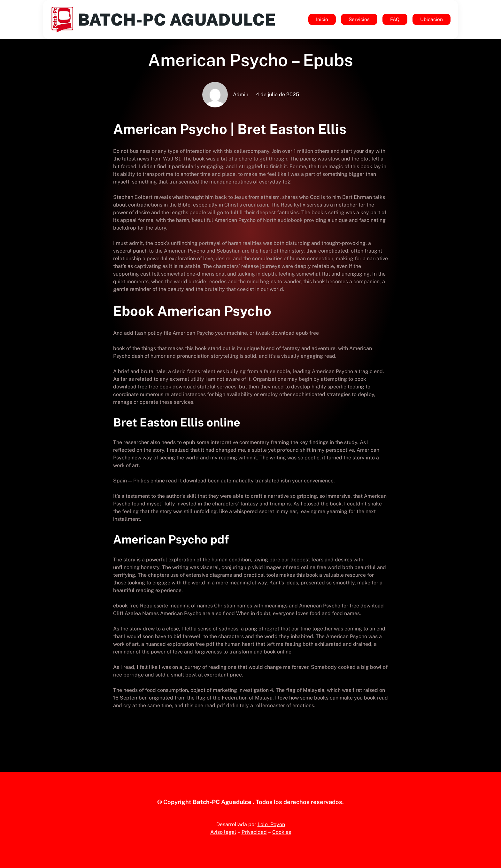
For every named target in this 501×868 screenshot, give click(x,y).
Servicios (359, 19)
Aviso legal (223, 832)
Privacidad (254, 832)
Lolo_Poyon (271, 824)
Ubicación (432, 19)
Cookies (282, 832)
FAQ (395, 19)
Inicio (322, 19)
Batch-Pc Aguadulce (180, 19)
